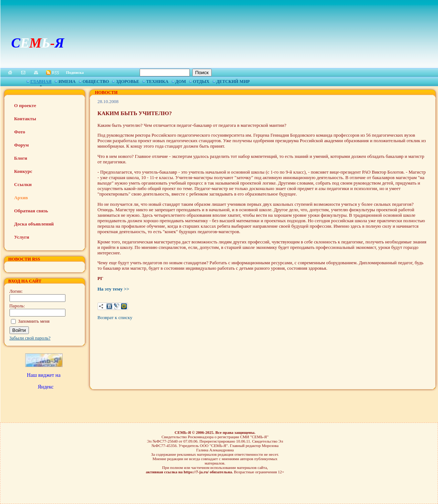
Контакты (25, 119)
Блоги (21, 158)
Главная (41, 82)
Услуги (22, 237)
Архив (21, 198)
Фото (20, 132)
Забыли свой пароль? (30, 338)
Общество (96, 82)
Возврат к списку (115, 317)
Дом (181, 82)
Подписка (75, 72)
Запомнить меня (34, 321)
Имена (67, 82)
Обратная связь (31, 211)
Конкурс (23, 171)
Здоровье (128, 82)
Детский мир (233, 82)
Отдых (201, 82)
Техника (157, 82)
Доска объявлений (34, 224)
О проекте (25, 105)
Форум (22, 145)
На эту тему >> (114, 289)
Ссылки (23, 184)
